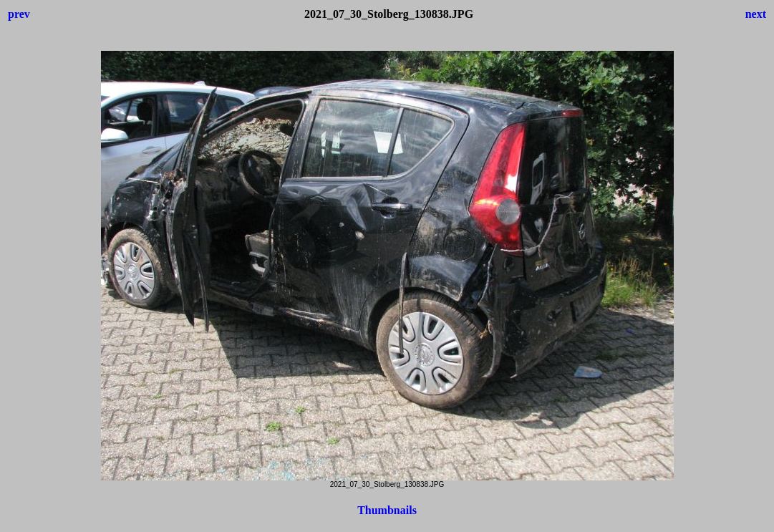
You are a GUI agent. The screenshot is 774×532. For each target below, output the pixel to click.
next (756, 14)
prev (19, 14)
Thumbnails (387, 510)
